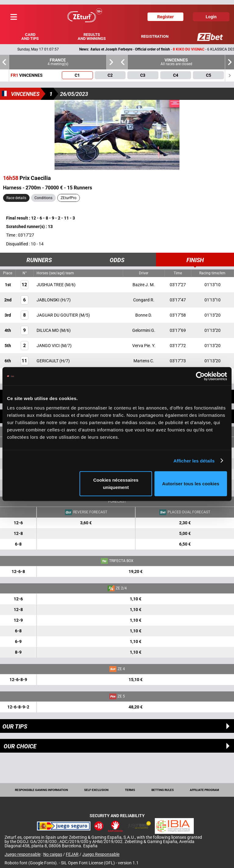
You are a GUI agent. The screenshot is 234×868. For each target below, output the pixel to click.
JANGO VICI (49, 346)
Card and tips (30, 37)
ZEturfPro (69, 198)
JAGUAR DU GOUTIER (58, 315)
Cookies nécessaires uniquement (116, 484)
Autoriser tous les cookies (191, 484)
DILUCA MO (48, 330)
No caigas (53, 854)
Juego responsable (23, 854)
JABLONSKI (48, 300)
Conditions (43, 198)
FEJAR (72, 854)
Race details (16, 198)
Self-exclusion (96, 790)
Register (165, 17)
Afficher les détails (194, 460)
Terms (130, 790)
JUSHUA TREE (51, 285)
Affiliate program (204, 790)
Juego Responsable (101, 854)
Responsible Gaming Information (41, 790)
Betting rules (163, 790)
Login (211, 17)
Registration (155, 36)
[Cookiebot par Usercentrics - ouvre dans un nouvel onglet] (200, 376)
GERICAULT (48, 361)
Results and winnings (92, 37)
